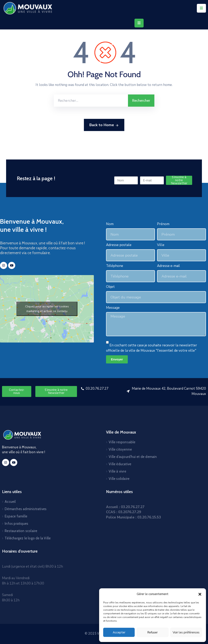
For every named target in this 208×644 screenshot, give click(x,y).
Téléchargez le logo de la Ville (28, 538)
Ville (161, 245)
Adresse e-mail (168, 266)
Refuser (152, 632)
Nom (110, 224)
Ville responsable (122, 442)
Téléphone (115, 266)
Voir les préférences (186, 632)
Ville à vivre (117, 471)
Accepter (119, 632)
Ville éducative (120, 464)
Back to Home (104, 125)
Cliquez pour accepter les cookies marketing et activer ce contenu (47, 309)
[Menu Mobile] (201, 8)
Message (113, 308)
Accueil (10, 502)
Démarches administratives (26, 509)
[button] (200, 594)
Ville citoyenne (120, 449)
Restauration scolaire (21, 531)
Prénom (163, 224)
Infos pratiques (16, 524)
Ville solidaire (119, 479)
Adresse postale (119, 245)
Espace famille (16, 516)
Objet (110, 287)
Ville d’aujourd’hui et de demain (133, 457)
